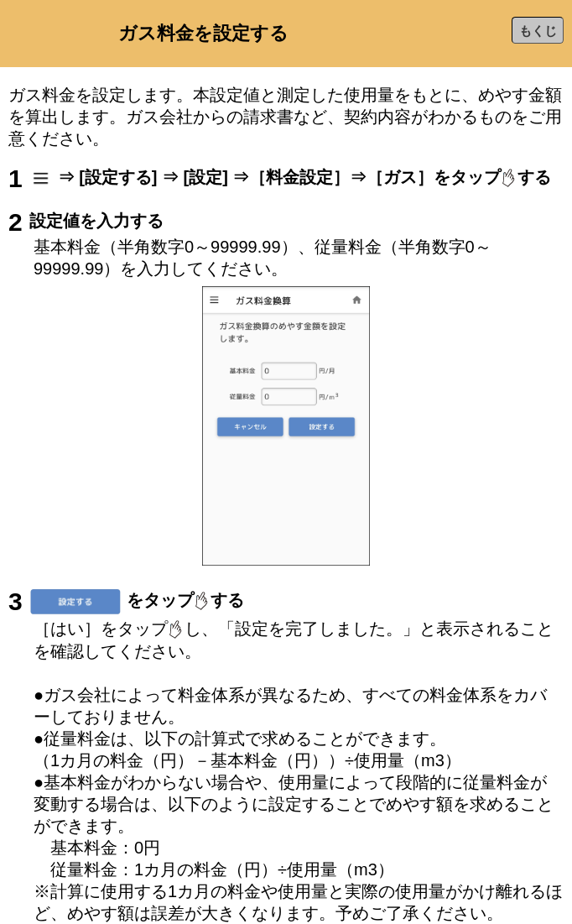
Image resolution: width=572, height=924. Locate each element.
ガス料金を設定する (203, 33)
